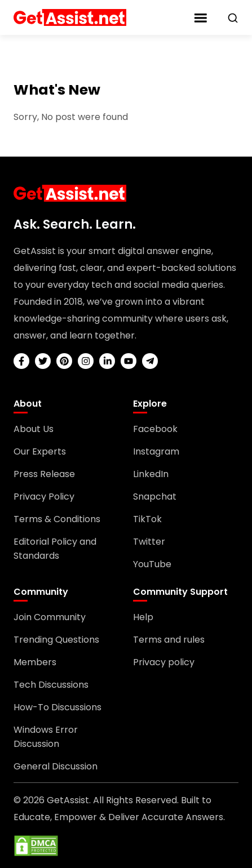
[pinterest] (64, 361)
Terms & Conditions (57, 519)
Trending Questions (56, 640)
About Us (34, 429)
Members (35, 662)
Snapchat (155, 497)
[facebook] (21, 361)
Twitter (149, 542)
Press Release (44, 474)
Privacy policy (164, 662)
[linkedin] (107, 361)
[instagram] (86, 361)
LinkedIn (151, 474)
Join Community (50, 617)
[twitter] (43, 361)
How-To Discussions (58, 707)
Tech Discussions (51, 685)
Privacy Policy (44, 497)
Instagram (156, 451)
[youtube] (129, 361)
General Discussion (56, 766)
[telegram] (150, 361)
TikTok (147, 519)
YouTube (152, 564)
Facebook (155, 429)
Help (143, 617)
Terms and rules (169, 640)
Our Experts (40, 451)
